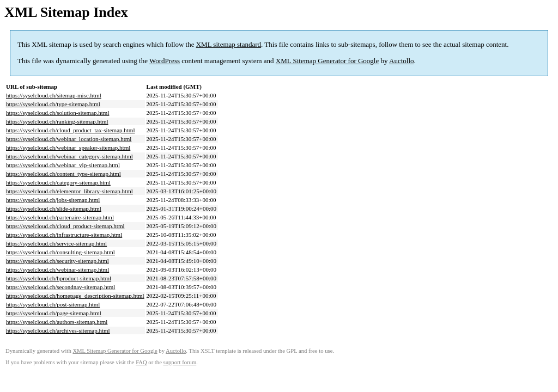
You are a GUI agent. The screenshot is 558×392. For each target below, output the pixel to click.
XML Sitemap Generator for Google (327, 61)
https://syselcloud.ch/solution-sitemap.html (57, 113)
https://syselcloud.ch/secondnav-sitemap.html (60, 287)
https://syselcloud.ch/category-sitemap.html (58, 182)
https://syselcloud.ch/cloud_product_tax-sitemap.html (70, 130)
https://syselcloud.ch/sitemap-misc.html (54, 95)
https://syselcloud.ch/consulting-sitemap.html (60, 252)
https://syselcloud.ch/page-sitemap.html (54, 313)
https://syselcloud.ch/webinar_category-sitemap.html (69, 156)
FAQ (141, 362)
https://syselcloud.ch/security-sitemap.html (57, 261)
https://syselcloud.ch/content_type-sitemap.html (63, 174)
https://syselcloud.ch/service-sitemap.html (56, 243)
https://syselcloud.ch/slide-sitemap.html (54, 209)
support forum (180, 362)
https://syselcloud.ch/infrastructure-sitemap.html (64, 235)
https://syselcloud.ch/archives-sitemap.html (58, 330)
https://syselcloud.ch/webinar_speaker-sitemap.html (68, 148)
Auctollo (402, 61)
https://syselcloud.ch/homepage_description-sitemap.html (75, 296)
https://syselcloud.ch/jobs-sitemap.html (53, 200)
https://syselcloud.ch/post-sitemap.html (53, 304)
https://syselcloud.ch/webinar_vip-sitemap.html (63, 165)
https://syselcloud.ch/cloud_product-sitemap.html (65, 226)
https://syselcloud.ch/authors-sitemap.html (57, 322)
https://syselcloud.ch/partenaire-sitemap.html (60, 217)
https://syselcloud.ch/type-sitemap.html (53, 104)
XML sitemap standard (229, 44)
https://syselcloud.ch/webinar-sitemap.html (57, 269)
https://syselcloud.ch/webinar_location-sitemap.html (69, 139)
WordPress (165, 61)
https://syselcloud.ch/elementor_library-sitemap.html (69, 191)
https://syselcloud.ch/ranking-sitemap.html (57, 121)
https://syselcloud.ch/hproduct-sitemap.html (59, 278)
